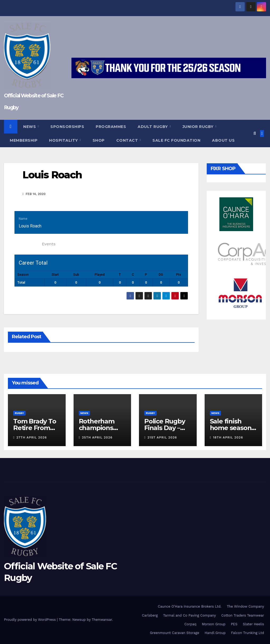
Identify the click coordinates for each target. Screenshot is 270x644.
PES (234, 624)
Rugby (19, 413)
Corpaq (190, 624)
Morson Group (214, 624)
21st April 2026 (162, 437)
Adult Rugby (153, 127)
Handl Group (215, 633)
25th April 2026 (97, 437)
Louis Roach (52, 175)
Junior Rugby (199, 127)
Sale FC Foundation (176, 140)
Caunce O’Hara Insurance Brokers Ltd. (190, 606)
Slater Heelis (254, 624)
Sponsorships (67, 127)
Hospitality (64, 140)
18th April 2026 (228, 437)
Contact (128, 140)
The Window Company (245, 606)
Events (49, 244)
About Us (223, 140)
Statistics (27, 244)
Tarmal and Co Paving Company (190, 615)
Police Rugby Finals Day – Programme (165, 428)
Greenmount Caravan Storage (174, 633)
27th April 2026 (32, 437)
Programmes (111, 127)
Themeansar (102, 620)
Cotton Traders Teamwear (243, 615)
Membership (24, 140)
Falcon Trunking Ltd (247, 633)
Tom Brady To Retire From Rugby (35, 428)
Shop (99, 140)
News (30, 127)
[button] (255, 133)
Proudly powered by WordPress (30, 620)
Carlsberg (150, 615)
